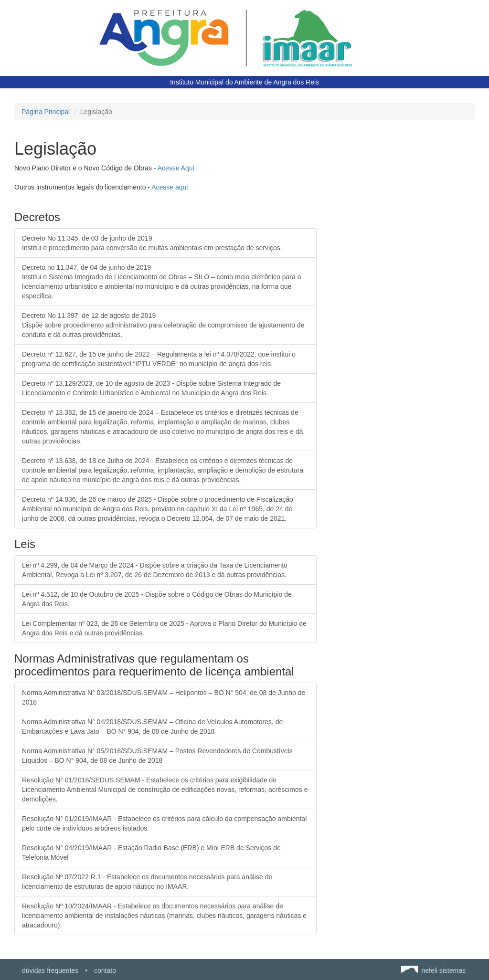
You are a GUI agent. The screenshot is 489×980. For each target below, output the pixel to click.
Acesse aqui (170, 187)
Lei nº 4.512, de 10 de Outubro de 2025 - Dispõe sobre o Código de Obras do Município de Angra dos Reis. (157, 599)
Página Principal (46, 112)
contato (105, 970)
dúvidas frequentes (50, 970)
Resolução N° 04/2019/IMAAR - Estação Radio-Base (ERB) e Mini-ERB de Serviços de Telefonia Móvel (151, 853)
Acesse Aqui (176, 168)
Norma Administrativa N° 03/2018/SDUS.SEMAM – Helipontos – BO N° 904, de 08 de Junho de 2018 (164, 697)
